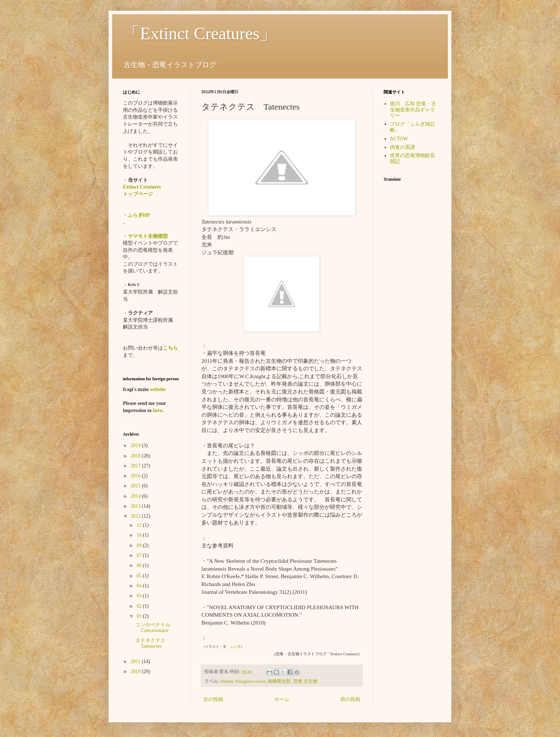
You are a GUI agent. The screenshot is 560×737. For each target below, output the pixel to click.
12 (140, 525)
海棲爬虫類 (279, 681)
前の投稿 (350, 699)
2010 (136, 671)
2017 (136, 466)
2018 (136, 456)
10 (140, 535)
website (157, 389)
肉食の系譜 (402, 147)
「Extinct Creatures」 (200, 33)
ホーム (282, 699)
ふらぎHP (139, 215)
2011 (136, 661)
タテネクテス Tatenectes (153, 643)
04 (140, 586)
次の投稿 (213, 699)
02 (140, 606)
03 (140, 596)
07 (140, 555)
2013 (136, 506)
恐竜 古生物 (305, 681)
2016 (136, 476)
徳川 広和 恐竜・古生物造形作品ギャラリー (413, 110)
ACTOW (399, 139)
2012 (136, 516)
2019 (136, 445)
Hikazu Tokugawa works (243, 681)
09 (140, 545)
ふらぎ (235, 646)
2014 (136, 496)
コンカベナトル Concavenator (155, 628)
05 (140, 576)
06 (140, 565)
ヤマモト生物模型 (148, 236)
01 (140, 616)
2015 (136, 486)
